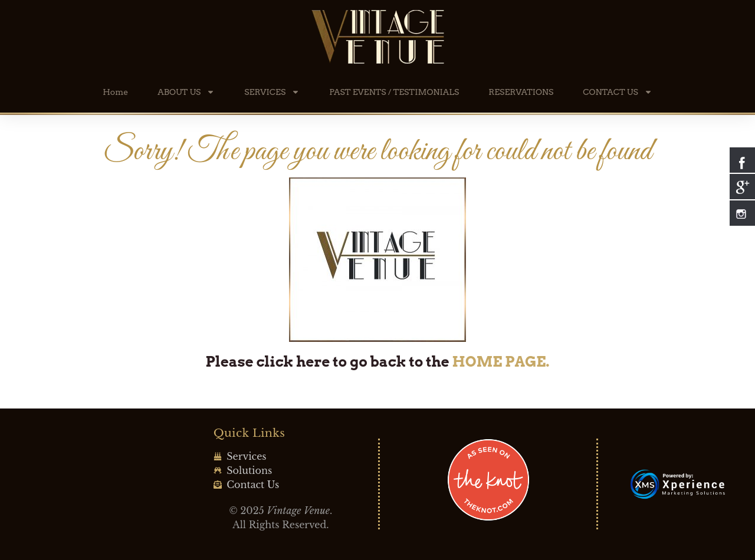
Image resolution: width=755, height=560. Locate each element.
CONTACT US (617, 92)
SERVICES (272, 92)
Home (115, 92)
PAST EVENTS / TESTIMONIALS (394, 92)
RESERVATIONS (521, 92)
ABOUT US (186, 92)
